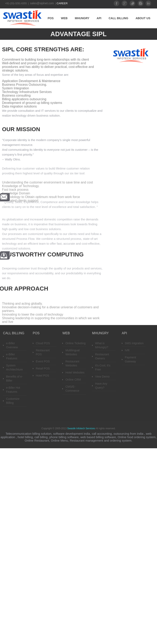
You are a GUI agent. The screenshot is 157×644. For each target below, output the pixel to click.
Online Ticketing (75, 343)
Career (62, 3)
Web (64, 18)
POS (51, 18)
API (99, 18)
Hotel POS (42, 376)
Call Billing (118, 18)
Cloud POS (43, 343)
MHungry (82, 18)
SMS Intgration (134, 343)
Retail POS (43, 368)
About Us (143, 18)
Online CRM (73, 380)
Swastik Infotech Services (81, 428)
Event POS (43, 361)
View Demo (102, 377)
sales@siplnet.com (42, 3)
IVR (127, 350)
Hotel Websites (75, 373)
